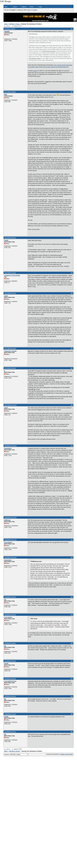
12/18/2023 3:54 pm (10, 661)
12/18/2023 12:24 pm (10, 517)
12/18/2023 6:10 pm (10, 732)
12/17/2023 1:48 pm (10, 92)
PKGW (6, 240)
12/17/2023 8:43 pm (10, 348)
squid (6, 296)
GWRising (7, 520)
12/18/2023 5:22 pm (10, 714)
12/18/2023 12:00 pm (10, 446)
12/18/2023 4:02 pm (10, 679)
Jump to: (16, 754)
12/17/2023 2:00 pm (10, 238)
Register (24, 7)
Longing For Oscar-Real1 (12, 275)
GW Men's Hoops (14, 24)
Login (40, 7)
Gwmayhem (8, 448)
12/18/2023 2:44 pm (10, 615)
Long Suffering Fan (10, 681)
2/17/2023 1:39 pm (10, 29)
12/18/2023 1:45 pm (10, 597)
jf (5, 371)
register (34, 10)
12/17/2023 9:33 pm (10, 368)
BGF (6, 94)
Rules (32, 7)
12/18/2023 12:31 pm (10, 540)
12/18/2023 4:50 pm (10, 696)
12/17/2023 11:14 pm (10, 405)
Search (15, 7)
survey (35, 71)
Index (6, 7)
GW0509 (7, 31)
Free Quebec (8, 542)
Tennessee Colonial (10, 351)
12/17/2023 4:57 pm (10, 293)
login (29, 10)
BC (5, 600)
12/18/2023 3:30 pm (10, 643)
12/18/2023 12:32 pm (10, 557)
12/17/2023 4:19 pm (10, 273)
